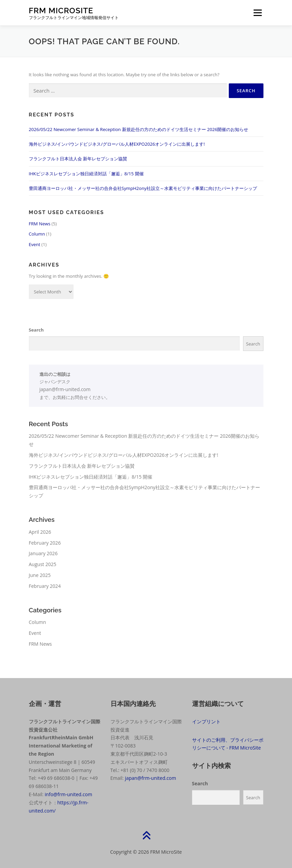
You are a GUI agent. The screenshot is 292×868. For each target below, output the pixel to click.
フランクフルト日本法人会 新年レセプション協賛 (78, 159)
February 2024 (45, 586)
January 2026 (43, 553)
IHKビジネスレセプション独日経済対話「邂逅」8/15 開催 (86, 174)
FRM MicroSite (61, 10)
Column (37, 234)
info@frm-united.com (69, 794)
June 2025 (40, 575)
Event (35, 244)
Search (36, 330)
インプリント (206, 721)
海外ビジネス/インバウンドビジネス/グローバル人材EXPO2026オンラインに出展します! (117, 144)
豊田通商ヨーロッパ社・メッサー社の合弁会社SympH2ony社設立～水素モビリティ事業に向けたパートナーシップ (143, 188)
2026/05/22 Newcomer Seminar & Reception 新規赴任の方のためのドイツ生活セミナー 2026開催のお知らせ (139, 129)
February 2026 (45, 543)
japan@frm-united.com (65, 389)
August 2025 (43, 564)
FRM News (40, 224)
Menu (257, 13)
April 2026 (40, 532)
